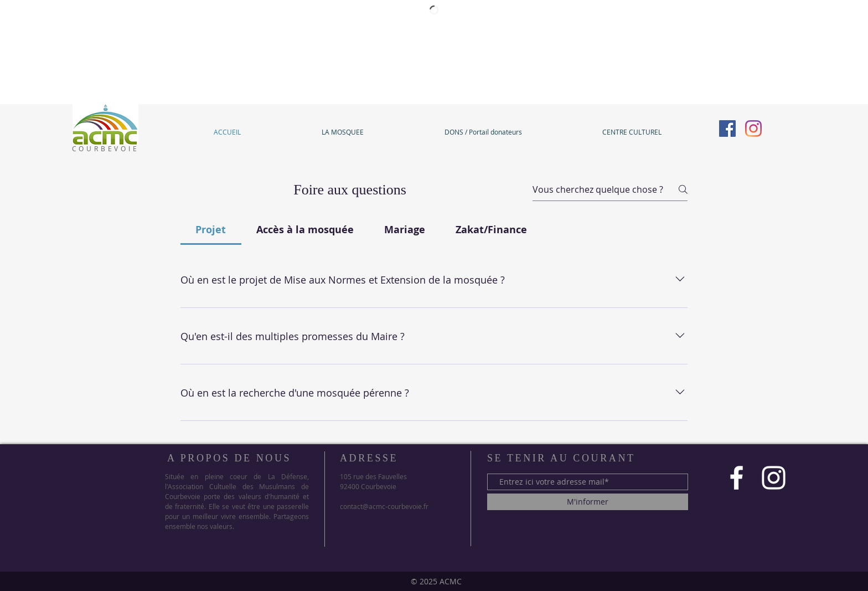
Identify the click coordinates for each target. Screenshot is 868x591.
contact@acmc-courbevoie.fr (384, 506)
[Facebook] (727, 129)
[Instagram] (753, 129)
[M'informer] (588, 502)
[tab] (211, 230)
